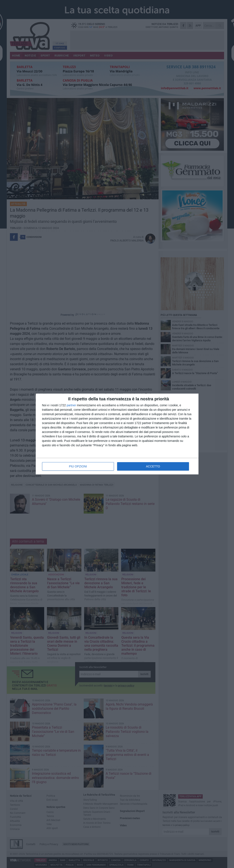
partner (71, 405)
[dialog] (117, 434)
